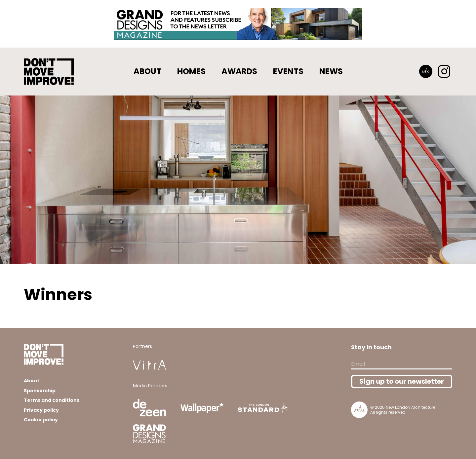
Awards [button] (239, 71)
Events (288, 71)
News (331, 71)
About (147, 71)
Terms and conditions (52, 400)
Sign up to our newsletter (402, 381)
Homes (191, 71)
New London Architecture (411, 407)
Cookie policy (41, 420)
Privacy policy (41, 410)
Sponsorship (40, 391)
